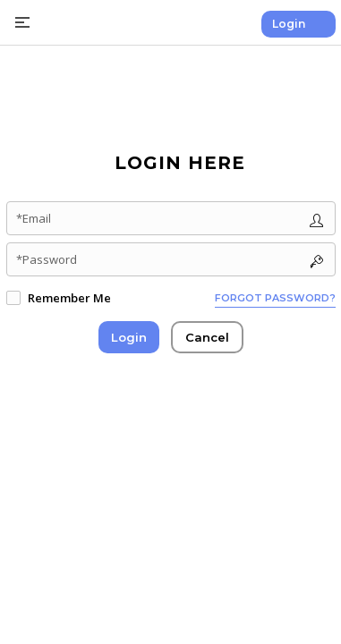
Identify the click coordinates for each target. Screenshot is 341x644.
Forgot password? (275, 298)
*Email (34, 218)
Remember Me (69, 298)
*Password (47, 259)
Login (289, 24)
